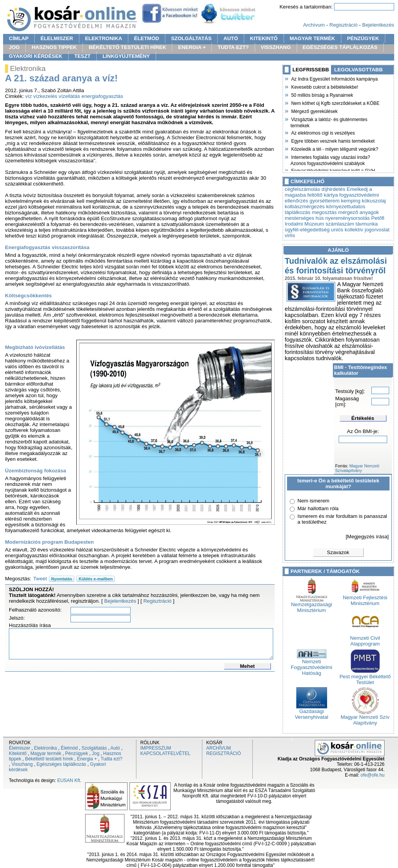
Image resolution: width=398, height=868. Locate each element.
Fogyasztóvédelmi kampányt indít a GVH (333, 170)
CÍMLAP (19, 38)
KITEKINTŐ (264, 38)
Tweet (40, 579)
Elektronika (45, 748)
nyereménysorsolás (348, 218)
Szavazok (338, 552)
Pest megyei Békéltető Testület (365, 677)
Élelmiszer (19, 748)
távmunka (367, 224)
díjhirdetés (334, 189)
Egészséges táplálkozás (61, 764)
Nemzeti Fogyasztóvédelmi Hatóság (312, 665)
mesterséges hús (304, 218)
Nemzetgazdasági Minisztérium (312, 605)
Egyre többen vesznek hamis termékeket (333, 140)
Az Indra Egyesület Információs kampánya (334, 78)
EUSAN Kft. (69, 780)
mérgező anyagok (359, 212)
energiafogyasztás (102, 96)
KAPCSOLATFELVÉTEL (165, 753)
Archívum (314, 25)
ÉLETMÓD (147, 38)
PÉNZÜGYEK (363, 38)
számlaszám (340, 224)
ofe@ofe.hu (373, 775)
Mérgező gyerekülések (314, 111)
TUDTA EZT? (233, 47)
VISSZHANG (276, 47)
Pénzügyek (76, 753)
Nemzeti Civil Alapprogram (365, 639)
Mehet (248, 666)
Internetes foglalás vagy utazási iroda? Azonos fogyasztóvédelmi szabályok (330, 159)
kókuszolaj (374, 201)
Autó (115, 748)
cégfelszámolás (302, 189)
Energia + (87, 759)
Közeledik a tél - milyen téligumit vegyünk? (334, 148)
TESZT (82, 56)
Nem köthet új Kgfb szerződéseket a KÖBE (335, 103)
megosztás (324, 212)
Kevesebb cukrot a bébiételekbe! (324, 86)
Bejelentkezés (378, 25)
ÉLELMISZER (57, 38)
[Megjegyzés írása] (367, 537)
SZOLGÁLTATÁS (191, 38)
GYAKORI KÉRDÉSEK (36, 56)
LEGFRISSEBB (311, 70)
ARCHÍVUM (218, 748)
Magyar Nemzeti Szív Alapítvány (365, 718)
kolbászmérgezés (305, 206)
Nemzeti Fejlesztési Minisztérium (365, 598)
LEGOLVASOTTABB (359, 70)
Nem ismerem (313, 501)
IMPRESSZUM (156, 748)
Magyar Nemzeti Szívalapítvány (357, 468)
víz (29, 96)
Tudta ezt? (111, 759)
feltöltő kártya (323, 195)
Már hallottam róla (318, 508)
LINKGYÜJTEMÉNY (126, 56)
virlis (290, 235)
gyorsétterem (324, 201)
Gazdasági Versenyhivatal (312, 712)
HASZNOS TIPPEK (54, 47)
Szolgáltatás (94, 748)
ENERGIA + (192, 47)
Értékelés (363, 418)
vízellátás (69, 96)
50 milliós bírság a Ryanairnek (322, 94)
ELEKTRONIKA (104, 38)
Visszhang (22, 764)
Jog (95, 753)
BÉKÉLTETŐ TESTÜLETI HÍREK (127, 47)
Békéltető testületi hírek (49, 759)
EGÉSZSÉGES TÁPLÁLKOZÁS (340, 47)
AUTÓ (231, 38)
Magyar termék (46, 753)
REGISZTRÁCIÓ (223, 753)
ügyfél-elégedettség (307, 230)
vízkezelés (45, 96)
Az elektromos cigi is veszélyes (323, 132)
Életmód (69, 748)
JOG (14, 47)
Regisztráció (343, 25)
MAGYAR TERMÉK (312, 38)
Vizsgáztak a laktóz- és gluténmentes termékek (329, 122)
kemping (351, 201)
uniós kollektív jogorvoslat (360, 230)
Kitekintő (18, 753)
